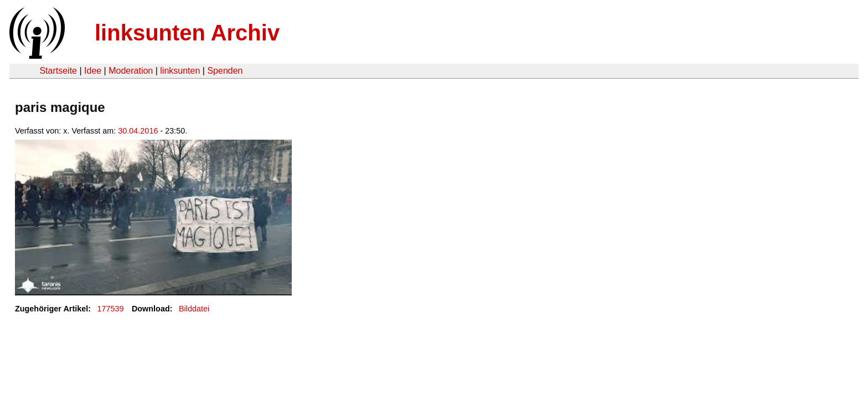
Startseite (58, 71)
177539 (111, 309)
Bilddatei (194, 309)
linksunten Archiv (187, 33)
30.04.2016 (138, 131)
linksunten (180, 71)
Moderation (131, 71)
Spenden (225, 71)
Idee (93, 71)
